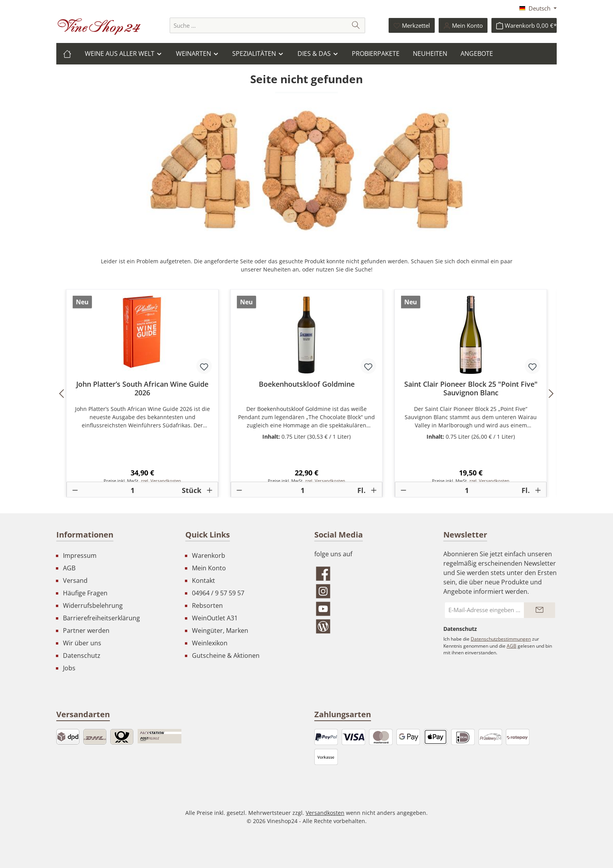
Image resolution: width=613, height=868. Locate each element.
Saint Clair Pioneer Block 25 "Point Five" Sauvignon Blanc (471, 388)
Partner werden (86, 630)
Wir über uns (82, 643)
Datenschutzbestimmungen (501, 639)
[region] (306, 393)
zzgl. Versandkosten (161, 481)
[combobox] (258, 25)
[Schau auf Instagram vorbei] (371, 591)
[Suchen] (356, 25)
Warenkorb (209, 555)
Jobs (69, 668)
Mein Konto (209, 568)
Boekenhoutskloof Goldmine (307, 384)
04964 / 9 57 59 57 (218, 593)
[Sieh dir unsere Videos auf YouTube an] (371, 609)
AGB (69, 568)
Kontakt (203, 580)
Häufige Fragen (85, 593)
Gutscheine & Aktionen (226, 655)
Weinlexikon (210, 643)
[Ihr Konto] (463, 25)
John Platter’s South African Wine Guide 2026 (142, 388)
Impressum (80, 555)
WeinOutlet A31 (215, 618)
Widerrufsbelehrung (93, 605)
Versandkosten (325, 813)
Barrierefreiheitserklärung (101, 618)
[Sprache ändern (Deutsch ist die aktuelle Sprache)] (538, 8)
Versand (75, 580)
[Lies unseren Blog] (371, 626)
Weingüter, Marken (220, 630)
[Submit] (540, 610)
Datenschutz (82, 655)
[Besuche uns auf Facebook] (371, 574)
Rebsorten (207, 605)
